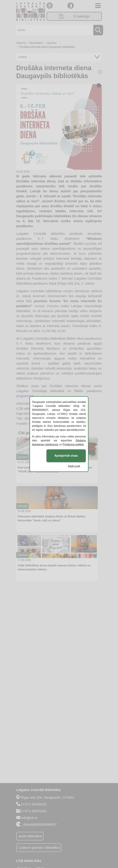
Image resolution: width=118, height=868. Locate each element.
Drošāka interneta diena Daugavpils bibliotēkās (47, 47)
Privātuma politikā (73, 444)
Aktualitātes (36, 43)
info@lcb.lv (29, 818)
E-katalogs (74, 16)
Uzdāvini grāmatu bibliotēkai (39, 848)
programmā (25, 396)
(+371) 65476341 (34, 811)
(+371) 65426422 (34, 804)
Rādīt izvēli (74, 466)
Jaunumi (51, 43)
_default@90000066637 (39, 825)
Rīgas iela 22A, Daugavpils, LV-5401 (47, 797)
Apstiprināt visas (66, 456)
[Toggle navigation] (98, 6)
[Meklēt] (58, 30)
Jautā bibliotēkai (30, 836)
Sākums (21, 43)
